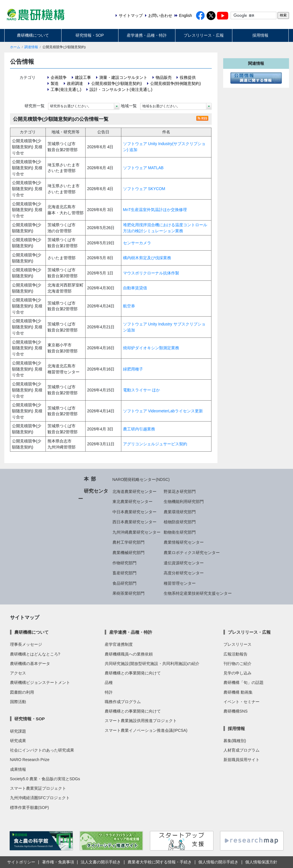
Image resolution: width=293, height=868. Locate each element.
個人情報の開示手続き (218, 862)
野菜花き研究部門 (180, 491)
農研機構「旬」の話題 (243, 682)
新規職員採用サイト (241, 760)
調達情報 (31, 47)
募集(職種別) (235, 741)
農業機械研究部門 (128, 553)
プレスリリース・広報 (204, 35)
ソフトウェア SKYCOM (144, 189)
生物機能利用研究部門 (184, 502)
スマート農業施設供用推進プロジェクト (141, 721)
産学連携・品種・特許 (147, 35)
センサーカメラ (137, 243)
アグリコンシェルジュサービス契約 (155, 444)
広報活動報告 (235, 654)
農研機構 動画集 (238, 692)
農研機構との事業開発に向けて (133, 673)
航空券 (129, 306)
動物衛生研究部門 (180, 532)
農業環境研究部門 (180, 512)
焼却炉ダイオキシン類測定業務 (151, 348)
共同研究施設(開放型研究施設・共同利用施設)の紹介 (152, 664)
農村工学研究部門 (128, 542)
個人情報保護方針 (261, 862)
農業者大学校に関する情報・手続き (160, 862)
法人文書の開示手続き (101, 862)
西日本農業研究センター (134, 522)
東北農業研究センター (132, 502)
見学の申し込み (237, 673)
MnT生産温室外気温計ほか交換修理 (155, 210)
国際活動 (18, 702)
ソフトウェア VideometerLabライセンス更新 (163, 411)
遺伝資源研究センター (184, 563)
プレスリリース (237, 644)
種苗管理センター (180, 583)
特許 (109, 692)
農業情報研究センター (184, 542)
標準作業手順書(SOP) (29, 807)
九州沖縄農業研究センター (136, 532)
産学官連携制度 (119, 644)
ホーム (15, 47)
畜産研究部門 (124, 573)
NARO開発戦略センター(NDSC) (141, 479)
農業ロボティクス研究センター (192, 553)
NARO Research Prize (30, 760)
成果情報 (18, 769)
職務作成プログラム (123, 702)
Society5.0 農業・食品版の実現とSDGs (45, 779)
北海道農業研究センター (134, 491)
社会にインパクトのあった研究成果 (42, 750)
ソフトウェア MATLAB (143, 168)
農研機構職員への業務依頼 (129, 654)
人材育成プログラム (241, 750)
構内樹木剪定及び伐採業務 (147, 258)
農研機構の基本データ (30, 664)
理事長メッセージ (26, 644)
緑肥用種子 (133, 369)
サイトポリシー (21, 862)
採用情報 (260, 35)
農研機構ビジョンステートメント (40, 682)
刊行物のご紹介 (237, 664)
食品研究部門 (124, 583)
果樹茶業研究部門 (128, 593)
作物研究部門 (124, 563)
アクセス (18, 673)
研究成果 (18, 741)
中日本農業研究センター (134, 512)
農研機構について (33, 35)
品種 (109, 682)
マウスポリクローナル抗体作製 (151, 273)
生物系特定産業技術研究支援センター (198, 593)
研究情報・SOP (90, 35)
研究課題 (18, 731)
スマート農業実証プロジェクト (38, 788)
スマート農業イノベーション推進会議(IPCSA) (146, 730)
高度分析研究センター (184, 573)
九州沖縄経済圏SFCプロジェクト (40, 798)
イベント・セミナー (241, 702)
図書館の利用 (22, 692)
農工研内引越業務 (139, 429)
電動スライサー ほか (142, 390)
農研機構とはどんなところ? (35, 654)
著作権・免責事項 (58, 862)
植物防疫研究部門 (180, 522)
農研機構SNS (235, 711)
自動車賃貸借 (135, 288)
